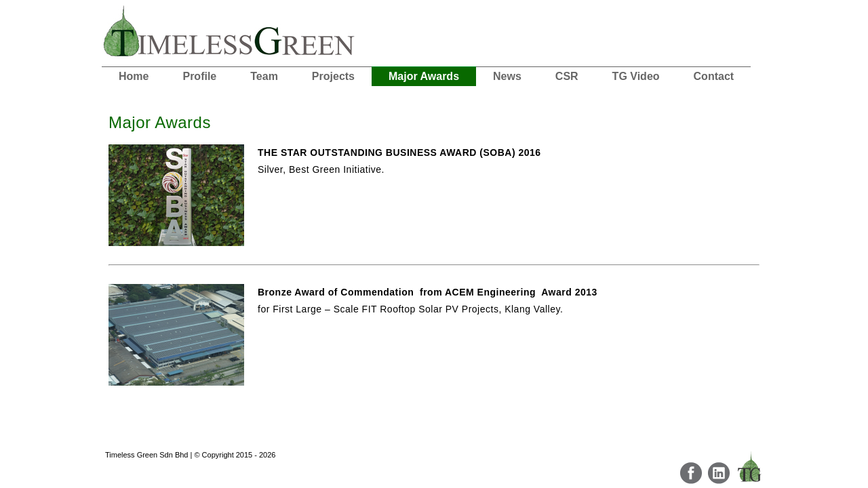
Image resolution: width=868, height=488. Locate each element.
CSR (567, 76)
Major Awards (424, 76)
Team (264, 76)
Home (134, 76)
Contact (714, 76)
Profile (199, 76)
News (507, 76)
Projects (333, 76)
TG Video (636, 76)
